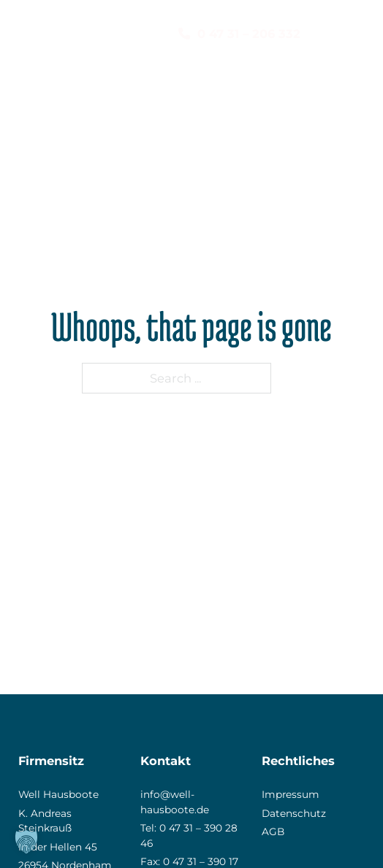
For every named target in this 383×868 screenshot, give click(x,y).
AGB (273, 831)
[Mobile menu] (357, 34)
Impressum (291, 794)
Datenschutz (294, 813)
